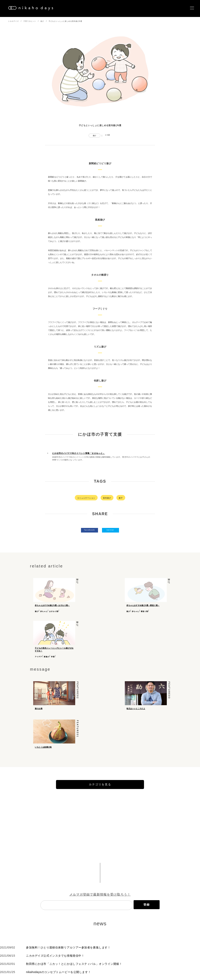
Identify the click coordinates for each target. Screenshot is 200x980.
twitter (110, 530)
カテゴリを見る (100, 799)
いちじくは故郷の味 (43, 755)
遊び (42, 21)
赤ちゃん (44, 611)
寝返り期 (144, 611)
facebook (89, 530)
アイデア (38, 659)
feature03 (169, 692)
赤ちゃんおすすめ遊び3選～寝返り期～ (143, 605)
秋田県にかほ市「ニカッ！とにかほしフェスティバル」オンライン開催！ (74, 978)
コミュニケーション (86, 498)
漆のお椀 (39, 710)
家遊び (46, 659)
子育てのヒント (30, 21)
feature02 (78, 692)
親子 (121, 498)
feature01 (78, 737)
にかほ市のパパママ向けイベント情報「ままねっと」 (79, 453)
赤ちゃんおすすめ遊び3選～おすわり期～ (52, 605)
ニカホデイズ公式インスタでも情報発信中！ (55, 970)
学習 (53, 659)
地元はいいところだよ (136, 710)
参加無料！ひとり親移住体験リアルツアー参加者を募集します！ (68, 962)
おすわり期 (54, 611)
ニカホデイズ (13, 21)
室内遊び (107, 498)
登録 (147, 919)
